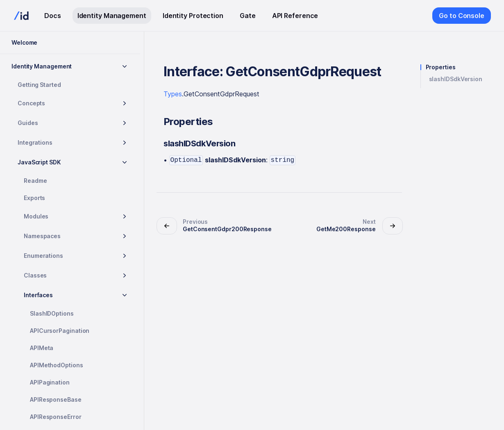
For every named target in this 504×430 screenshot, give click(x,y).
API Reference (295, 16)
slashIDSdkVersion (456, 79)
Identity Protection (193, 16)
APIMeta (42, 348)
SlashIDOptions (52, 313)
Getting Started (39, 85)
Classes (35, 275)
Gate (248, 16)
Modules (36, 216)
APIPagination (50, 382)
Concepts (31, 103)
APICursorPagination (60, 331)
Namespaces (42, 236)
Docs (53, 16)
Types (173, 94)
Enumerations (43, 256)
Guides (28, 123)
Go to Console (462, 16)
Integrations (35, 142)
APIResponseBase (56, 399)
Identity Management (112, 16)
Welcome (24, 42)
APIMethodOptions (57, 365)
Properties (441, 67)
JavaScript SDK (39, 162)
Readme (35, 181)
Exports (34, 198)
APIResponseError (56, 417)
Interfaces (38, 295)
